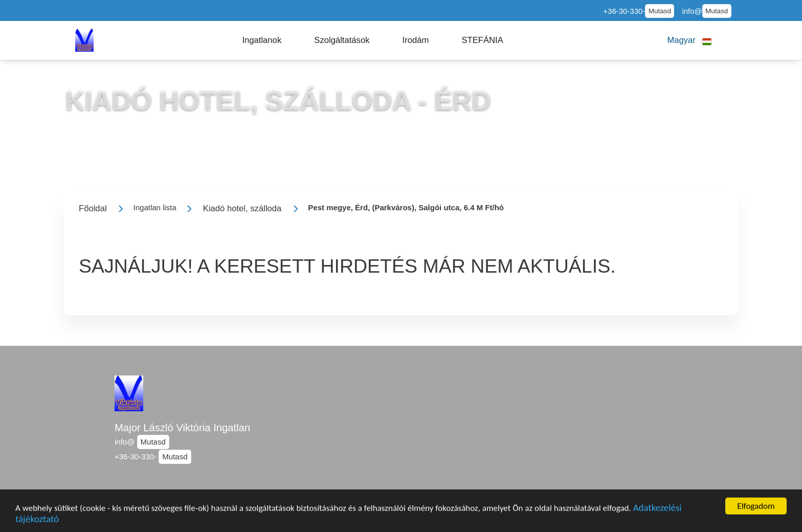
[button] (262, 40)
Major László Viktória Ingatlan (182, 428)
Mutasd (660, 11)
